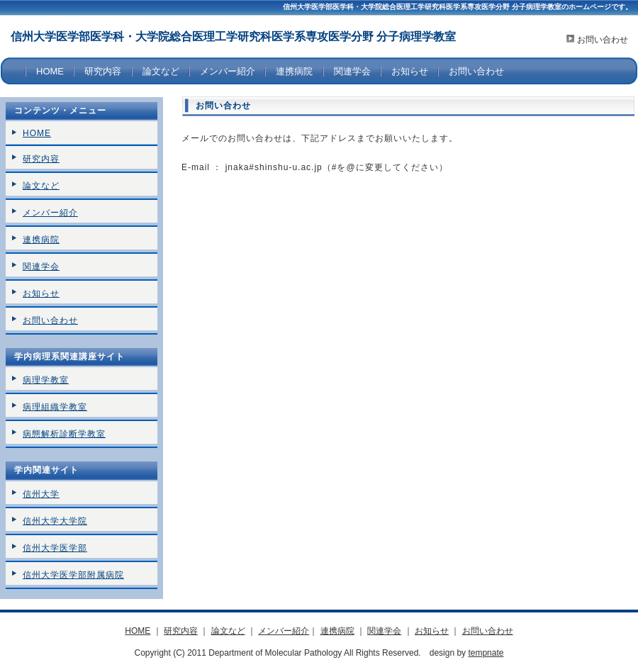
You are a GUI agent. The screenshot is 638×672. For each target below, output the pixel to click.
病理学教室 (46, 380)
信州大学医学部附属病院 (73, 575)
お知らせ (410, 71)
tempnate (486, 653)
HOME (50, 71)
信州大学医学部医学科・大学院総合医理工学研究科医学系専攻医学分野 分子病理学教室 (233, 37)
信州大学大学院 (55, 521)
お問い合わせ (603, 40)
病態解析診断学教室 (64, 434)
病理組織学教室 (55, 407)
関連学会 (352, 71)
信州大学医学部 (55, 548)
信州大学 (41, 494)
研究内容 (103, 71)
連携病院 (294, 71)
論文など (161, 71)
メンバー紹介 (228, 71)
